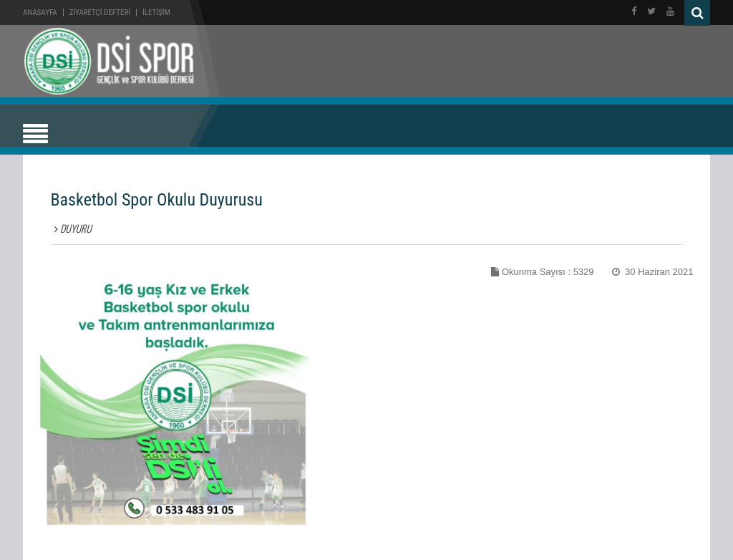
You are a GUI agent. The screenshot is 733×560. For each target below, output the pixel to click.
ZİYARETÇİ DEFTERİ (100, 13)
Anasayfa (40, 13)
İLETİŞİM (156, 13)
